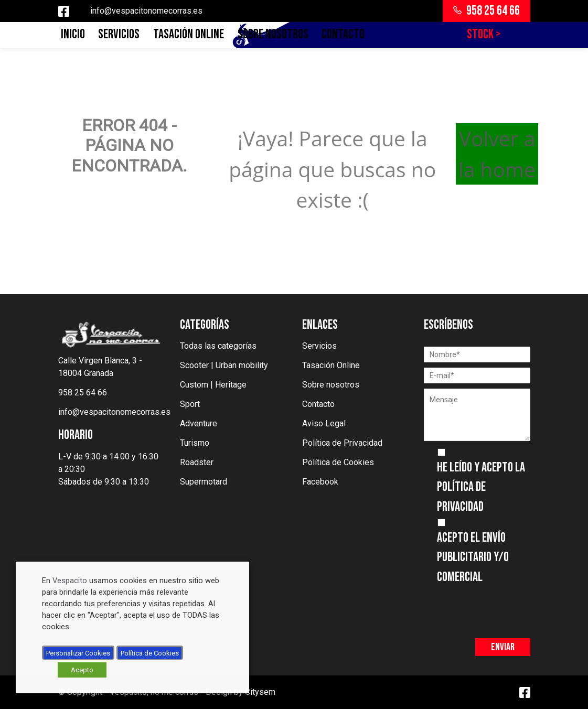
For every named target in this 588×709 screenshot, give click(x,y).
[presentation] (504, 607)
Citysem (260, 692)
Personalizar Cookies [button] (78, 653)
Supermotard (204, 482)
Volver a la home (497, 154)
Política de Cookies (338, 462)
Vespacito (70, 581)
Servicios (119, 34)
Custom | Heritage (213, 385)
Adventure (199, 423)
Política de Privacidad (342, 443)
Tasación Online (189, 34)
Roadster (197, 462)
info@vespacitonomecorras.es (146, 11)
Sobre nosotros (273, 34)
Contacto (343, 34)
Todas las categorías (218, 346)
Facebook (320, 482)
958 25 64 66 (487, 11)
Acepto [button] (82, 670)
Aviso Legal (324, 423)
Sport (190, 404)
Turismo (195, 443)
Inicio (73, 34)
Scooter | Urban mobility (224, 365)
